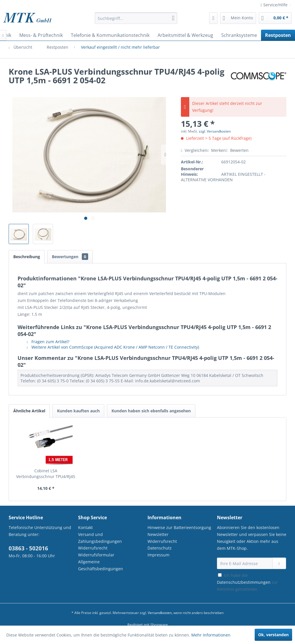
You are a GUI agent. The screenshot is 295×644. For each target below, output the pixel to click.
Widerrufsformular (96, 555)
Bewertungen (70, 257)
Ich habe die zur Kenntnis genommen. (247, 582)
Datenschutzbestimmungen (244, 582)
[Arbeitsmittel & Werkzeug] (185, 35)
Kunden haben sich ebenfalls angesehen (151, 411)
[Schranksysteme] (239, 35)
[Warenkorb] (275, 18)
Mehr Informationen (211, 635)
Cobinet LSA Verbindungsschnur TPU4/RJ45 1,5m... (46, 474)
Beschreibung (27, 257)
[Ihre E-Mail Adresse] (245, 563)
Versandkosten (160, 613)
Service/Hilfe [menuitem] (275, 5)
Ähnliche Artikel (29, 411)
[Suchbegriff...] (136, 18)
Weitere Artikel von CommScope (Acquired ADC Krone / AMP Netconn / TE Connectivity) (113, 347)
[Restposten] (278, 35)
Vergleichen (194, 150)
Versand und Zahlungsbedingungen (100, 538)
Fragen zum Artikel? (48, 342)
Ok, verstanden (273, 635)
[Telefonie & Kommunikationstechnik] (110, 35)
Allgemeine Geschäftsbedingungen (101, 565)
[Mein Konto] (238, 18)
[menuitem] (136, 21)
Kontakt (85, 527)
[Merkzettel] (213, 18)
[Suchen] (173, 18)
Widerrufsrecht (93, 548)
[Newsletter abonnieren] (279, 563)
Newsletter (158, 534)
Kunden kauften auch (78, 411)
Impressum (158, 555)
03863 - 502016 (28, 548)
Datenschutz (160, 548)
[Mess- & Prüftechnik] (41, 35)
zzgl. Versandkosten (215, 131)
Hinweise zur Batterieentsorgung (179, 527)
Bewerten (237, 150)
